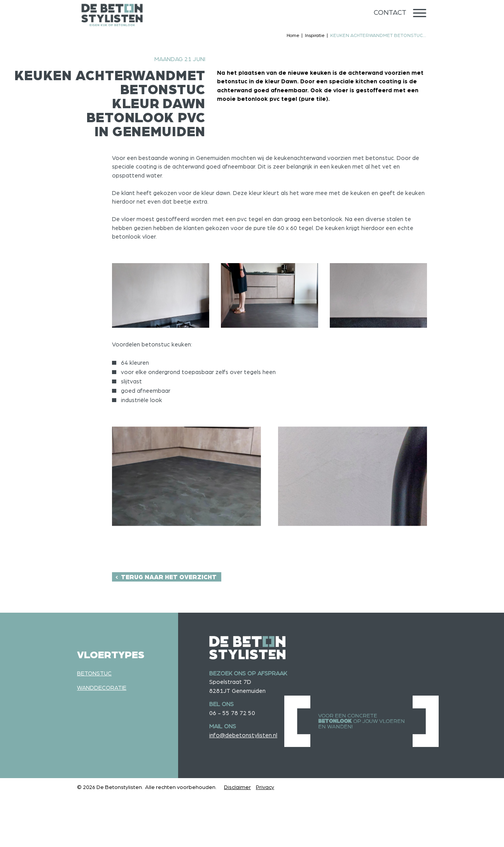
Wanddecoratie (102, 688)
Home (293, 35)
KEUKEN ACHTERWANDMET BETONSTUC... (378, 35)
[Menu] (420, 13)
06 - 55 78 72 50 (232, 713)
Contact (390, 13)
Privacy (265, 787)
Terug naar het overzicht (169, 577)
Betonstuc (94, 674)
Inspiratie (315, 35)
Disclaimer (237, 787)
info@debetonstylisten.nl (243, 735)
